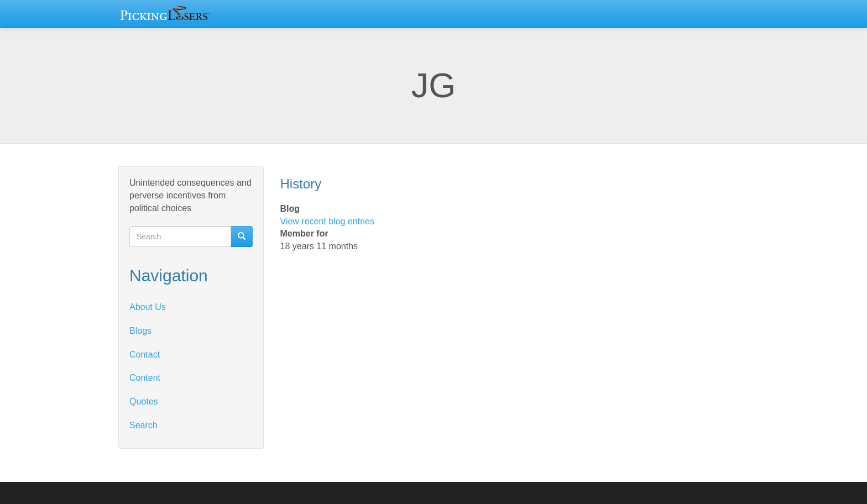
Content (145, 378)
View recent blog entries (327, 221)
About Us (148, 307)
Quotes (144, 401)
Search (143, 425)
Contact (145, 355)
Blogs (140, 331)
